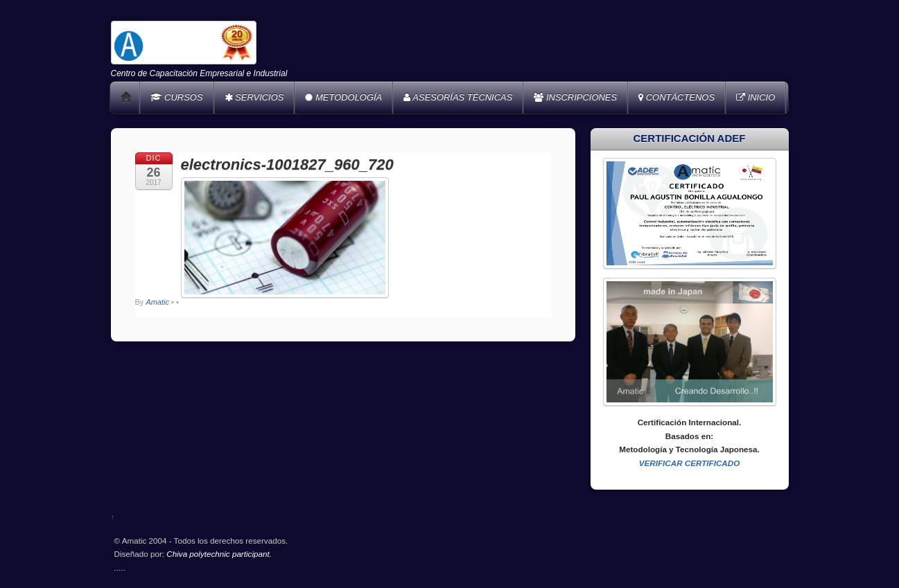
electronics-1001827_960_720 (287, 164)
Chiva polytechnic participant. (219, 554)
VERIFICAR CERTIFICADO (690, 463)
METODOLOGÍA (343, 97)
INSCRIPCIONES (575, 97)
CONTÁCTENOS (677, 97)
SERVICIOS (254, 97)
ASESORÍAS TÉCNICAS (458, 97)
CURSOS (177, 97)
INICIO (756, 97)
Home (126, 98)
